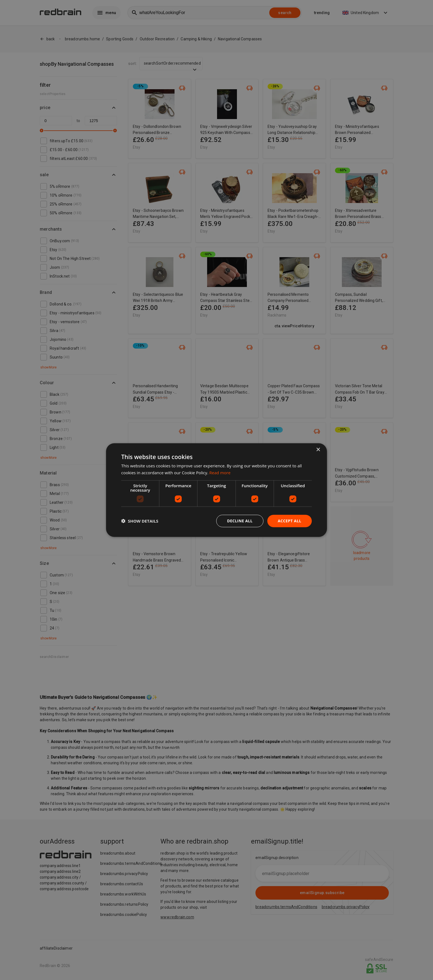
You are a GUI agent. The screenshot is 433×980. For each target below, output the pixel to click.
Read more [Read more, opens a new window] (220, 473)
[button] (140, 521)
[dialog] (216, 490)
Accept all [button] (290, 521)
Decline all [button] (240, 521)
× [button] (318, 450)
